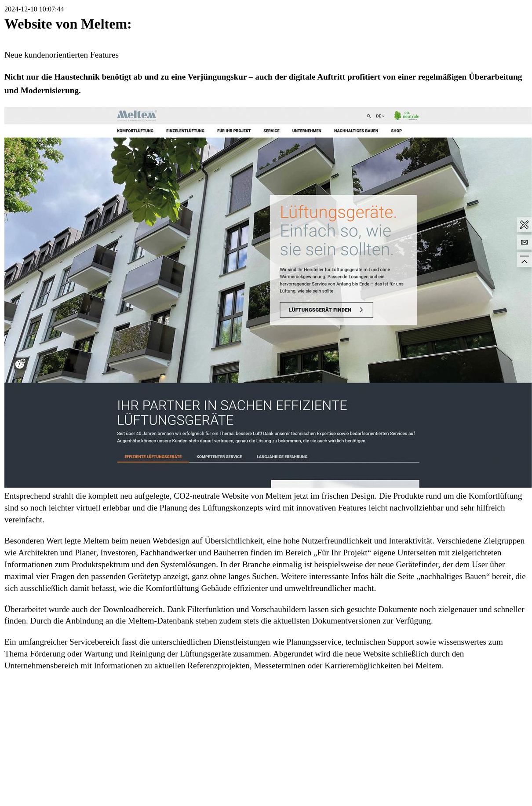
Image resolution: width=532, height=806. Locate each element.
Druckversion (467, 708)
